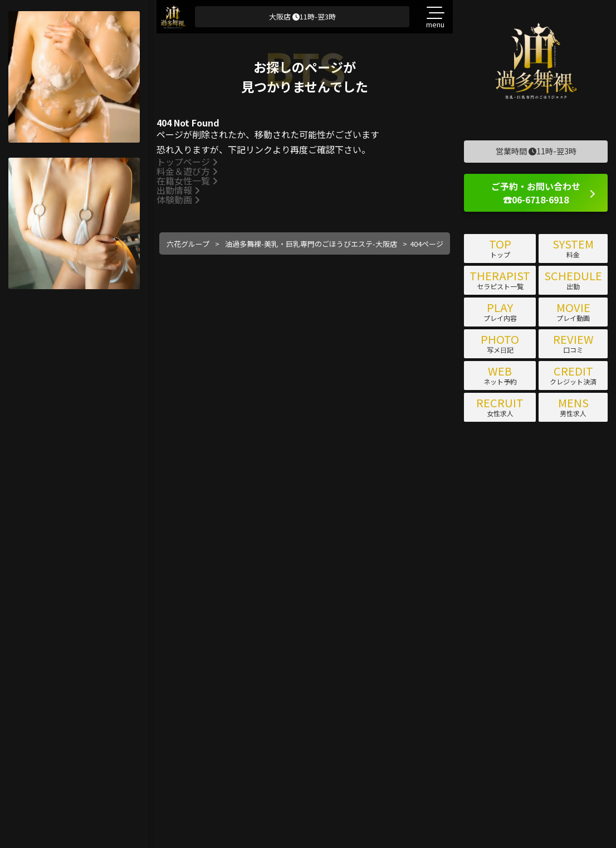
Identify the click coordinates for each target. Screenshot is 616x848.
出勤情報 (178, 190)
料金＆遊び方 (187, 171)
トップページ (187, 162)
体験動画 (178, 199)
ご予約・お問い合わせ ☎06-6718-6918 (536, 193)
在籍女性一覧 (187, 181)
